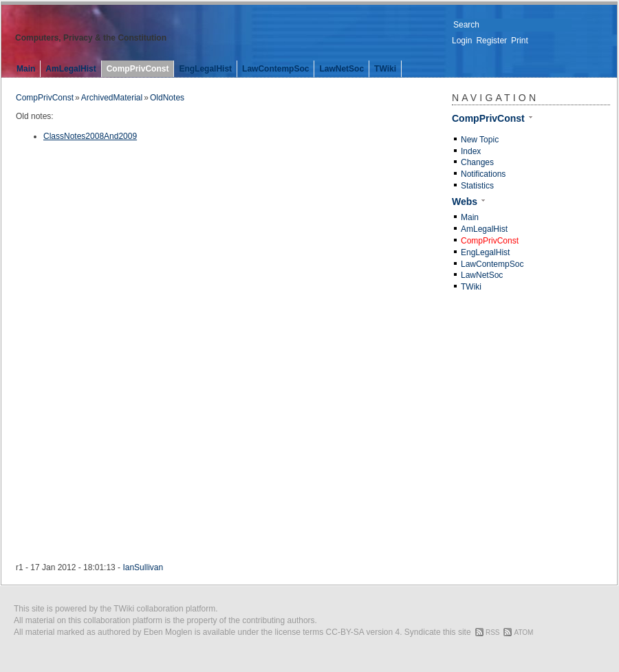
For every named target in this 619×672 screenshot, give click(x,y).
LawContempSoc (275, 69)
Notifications (483, 174)
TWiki (385, 69)
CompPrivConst (138, 69)
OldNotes (167, 98)
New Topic (480, 140)
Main (26, 69)
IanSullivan (143, 567)
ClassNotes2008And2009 (90, 136)
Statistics (477, 186)
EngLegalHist (205, 69)
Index (471, 151)
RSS (493, 632)
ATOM (523, 632)
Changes (477, 162)
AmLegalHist (70, 69)
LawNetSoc (341, 69)
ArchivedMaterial (112, 98)
